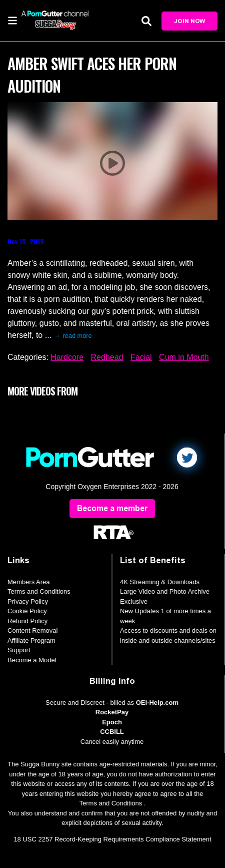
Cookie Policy (27, 611)
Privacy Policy (28, 601)
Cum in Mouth (184, 357)
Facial (141, 357)
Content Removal (32, 630)
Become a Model (32, 660)
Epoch (112, 722)
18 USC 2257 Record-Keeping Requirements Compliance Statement (112, 839)
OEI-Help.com (157, 703)
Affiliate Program (31, 640)
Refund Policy (27, 621)
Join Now (189, 21)
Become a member (112, 508)
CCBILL (112, 732)
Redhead (107, 357)
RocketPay (112, 712)
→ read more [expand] (73, 336)
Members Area (29, 582)
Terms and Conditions (39, 591)
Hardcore (67, 357)
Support (19, 650)
